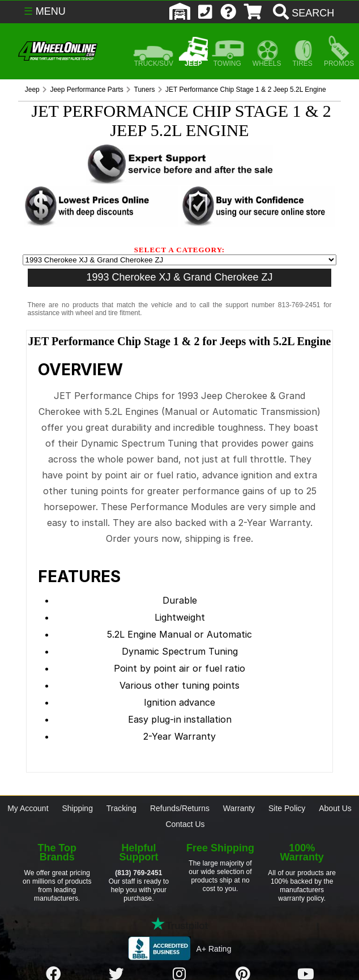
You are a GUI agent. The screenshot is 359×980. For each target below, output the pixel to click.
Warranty (239, 808)
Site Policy (287, 808)
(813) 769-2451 (138, 873)
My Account (28, 808)
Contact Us (185, 824)
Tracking (121, 808)
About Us (335, 808)
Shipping (77, 808)
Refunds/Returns (180, 808)
